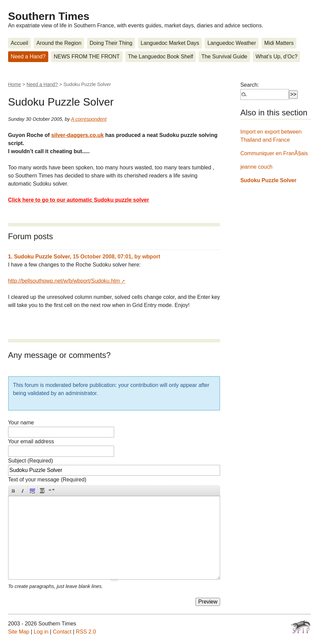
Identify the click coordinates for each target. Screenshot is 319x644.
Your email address (31, 441)
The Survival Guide (224, 57)
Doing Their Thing (111, 43)
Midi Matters (279, 43)
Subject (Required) (31, 461)
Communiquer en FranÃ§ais (274, 153)
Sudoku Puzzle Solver (268, 180)
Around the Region (59, 43)
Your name (21, 423)
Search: (250, 85)
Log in (41, 632)
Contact (62, 632)
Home (15, 84)
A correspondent (89, 119)
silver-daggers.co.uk (78, 135)
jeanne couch (256, 167)
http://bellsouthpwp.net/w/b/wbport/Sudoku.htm (64, 281)
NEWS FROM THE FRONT (87, 57)
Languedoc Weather (232, 43)
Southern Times (49, 16)
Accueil (20, 43)
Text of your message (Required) (47, 480)
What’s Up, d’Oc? (276, 57)
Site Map (19, 632)
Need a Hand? (28, 57)
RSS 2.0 (86, 632)
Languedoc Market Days (170, 43)
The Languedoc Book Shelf (161, 57)
